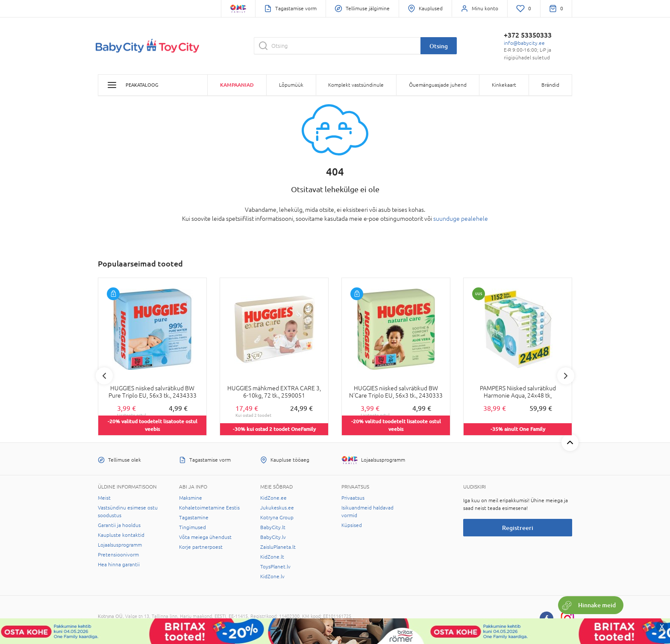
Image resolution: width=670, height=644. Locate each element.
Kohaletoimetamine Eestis (209, 508)
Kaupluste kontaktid (121, 535)
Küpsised (352, 525)
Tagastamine (194, 518)
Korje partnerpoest (201, 547)
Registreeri (518, 528)
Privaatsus (353, 498)
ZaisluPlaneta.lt (278, 547)
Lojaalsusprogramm (120, 545)
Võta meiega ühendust (205, 537)
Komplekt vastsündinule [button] (356, 85)
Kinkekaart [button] (504, 85)
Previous (104, 376)
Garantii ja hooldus (119, 525)
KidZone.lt (272, 557)
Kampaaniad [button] (237, 85)
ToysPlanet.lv (275, 567)
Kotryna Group (277, 518)
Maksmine (191, 498)
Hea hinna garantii (119, 565)
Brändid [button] (550, 85)
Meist (104, 498)
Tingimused (192, 527)
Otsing (439, 46)
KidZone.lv (272, 577)
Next (566, 376)
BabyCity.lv (273, 537)
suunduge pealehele (461, 219)
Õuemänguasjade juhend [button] (438, 85)
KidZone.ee (273, 498)
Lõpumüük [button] (291, 85)
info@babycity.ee (524, 43)
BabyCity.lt (273, 527)
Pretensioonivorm (118, 555)
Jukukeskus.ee (277, 508)
